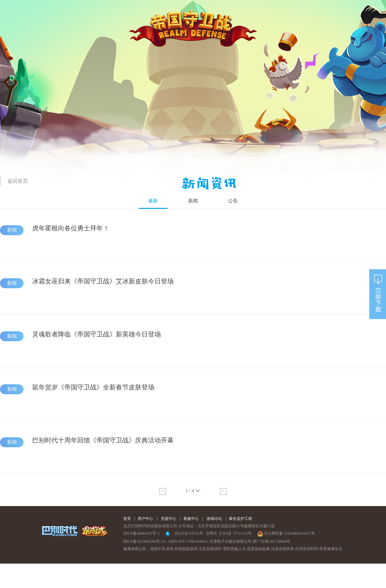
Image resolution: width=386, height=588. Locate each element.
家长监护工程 (241, 519)
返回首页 (18, 181)
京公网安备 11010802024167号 (286, 533)
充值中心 (169, 519)
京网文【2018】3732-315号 (229, 533)
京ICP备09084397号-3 (141, 533)
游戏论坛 (214, 519)
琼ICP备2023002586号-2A (145, 541)
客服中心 (191, 519)
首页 (127, 519)
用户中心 (145, 519)
